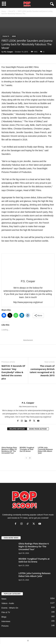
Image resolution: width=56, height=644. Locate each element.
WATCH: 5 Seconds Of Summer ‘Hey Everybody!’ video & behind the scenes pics (13, 372)
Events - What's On (10, 608)
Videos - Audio (8, 603)
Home (4, 11)
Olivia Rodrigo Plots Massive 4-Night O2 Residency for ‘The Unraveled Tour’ (9, 450)
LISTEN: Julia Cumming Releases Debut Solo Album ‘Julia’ (45, 450)
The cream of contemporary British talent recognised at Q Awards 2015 (42, 371)
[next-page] (30, 458)
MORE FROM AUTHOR (38, 429)
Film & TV (12, 11)
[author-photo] (28, 393)
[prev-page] (26, 458)
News (14, 36)
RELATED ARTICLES (17, 429)
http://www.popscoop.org (28, 406)
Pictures (5, 626)
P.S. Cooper (8, 52)
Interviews (6, 621)
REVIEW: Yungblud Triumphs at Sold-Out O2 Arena (27, 449)
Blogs (4, 617)
